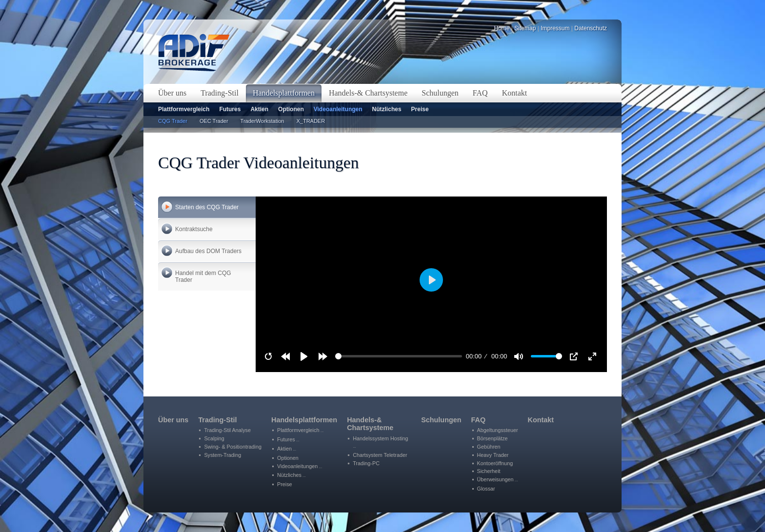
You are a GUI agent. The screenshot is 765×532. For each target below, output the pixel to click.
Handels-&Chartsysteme (370, 424)
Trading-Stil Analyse (227, 430)
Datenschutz (591, 28)
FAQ (479, 420)
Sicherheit (489, 471)
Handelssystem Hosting (380, 442)
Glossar (486, 489)
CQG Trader (173, 121)
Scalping (214, 438)
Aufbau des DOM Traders (208, 251)
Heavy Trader (493, 455)
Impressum (555, 28)
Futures (230, 109)
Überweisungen (498, 479)
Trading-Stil (217, 420)
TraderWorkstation (262, 121)
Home (502, 28)
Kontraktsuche (194, 229)
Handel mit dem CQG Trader (203, 276)
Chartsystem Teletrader (380, 455)
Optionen (291, 109)
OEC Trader (214, 121)
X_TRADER (311, 121)
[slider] (399, 356)
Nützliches (387, 109)
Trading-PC (366, 463)
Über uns (173, 420)
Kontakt (541, 420)
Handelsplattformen (304, 420)
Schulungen (441, 420)
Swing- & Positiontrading (233, 447)
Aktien (259, 109)
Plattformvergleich (184, 109)
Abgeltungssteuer (498, 430)
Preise (420, 109)
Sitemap (525, 28)
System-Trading (222, 455)
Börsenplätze (493, 438)
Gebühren (489, 447)
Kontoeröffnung (495, 463)
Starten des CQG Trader (207, 207)
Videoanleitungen (338, 109)
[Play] (304, 356)
